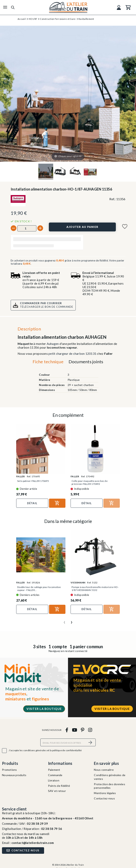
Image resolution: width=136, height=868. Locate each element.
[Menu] (5, 7)
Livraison (54, 780)
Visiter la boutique (44, 709)
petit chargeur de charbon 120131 (72, 353)
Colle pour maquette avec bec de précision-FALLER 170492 (90, 482)
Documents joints (86, 362)
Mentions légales (105, 793)
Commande (55, 775)
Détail (32, 503)
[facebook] (67, 730)
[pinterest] (83, 730)
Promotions (9, 770)
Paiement (54, 770)
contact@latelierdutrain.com (33, 843)
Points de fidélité (59, 786)
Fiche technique (48, 362)
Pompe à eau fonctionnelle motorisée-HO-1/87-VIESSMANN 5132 (95, 589)
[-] (14, 228)
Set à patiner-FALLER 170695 (33, 481)
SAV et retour (57, 791)
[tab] (48, 363)
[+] (40, 228)
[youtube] (74, 730)
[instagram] (90, 730)
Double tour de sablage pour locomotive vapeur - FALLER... (39, 589)
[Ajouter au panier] (82, 227)
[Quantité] (27, 228)
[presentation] (64, 621)
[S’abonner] (90, 742)
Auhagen (53, 344)
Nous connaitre (104, 770)
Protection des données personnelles (110, 786)
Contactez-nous (104, 798)
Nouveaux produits (14, 775)
